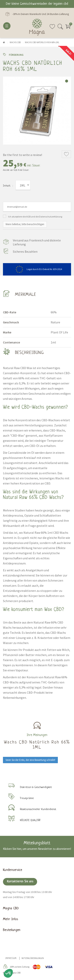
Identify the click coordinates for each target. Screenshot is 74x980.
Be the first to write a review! (22, 155)
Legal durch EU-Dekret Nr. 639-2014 (37, 269)
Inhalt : (8, 186)
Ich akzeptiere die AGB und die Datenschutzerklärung (35, 217)
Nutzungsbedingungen (33, 958)
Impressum (11, 958)
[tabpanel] (37, 111)
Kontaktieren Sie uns (20, 882)
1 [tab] (67, 81)
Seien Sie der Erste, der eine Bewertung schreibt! (30, 760)
